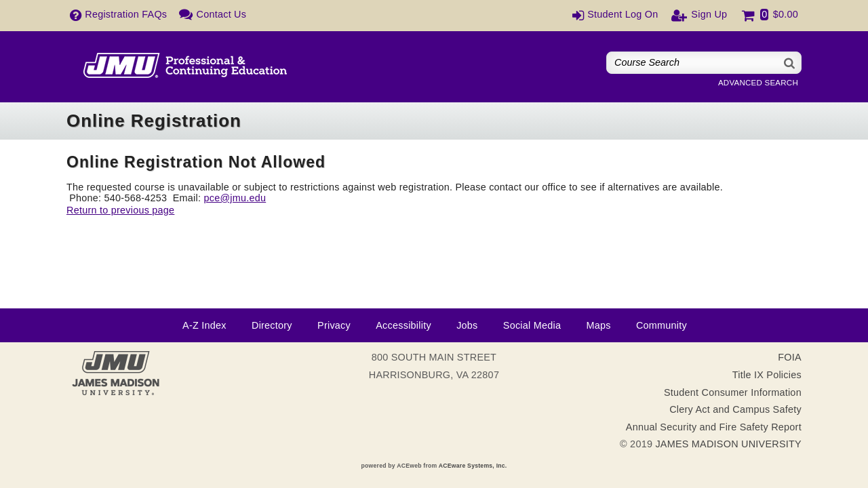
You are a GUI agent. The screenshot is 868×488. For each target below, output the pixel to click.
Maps (598, 325)
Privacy (334, 325)
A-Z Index (204, 325)
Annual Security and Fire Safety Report (714, 427)
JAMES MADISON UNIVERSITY (728, 444)
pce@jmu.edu (235, 198)
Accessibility (403, 325)
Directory (272, 325)
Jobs (467, 325)
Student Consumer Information (733, 392)
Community (662, 325)
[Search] (790, 63)
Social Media (532, 325)
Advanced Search (758, 83)
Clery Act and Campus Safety (735, 409)
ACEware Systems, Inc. (473, 466)
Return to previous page (120, 210)
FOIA (790, 357)
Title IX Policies (767, 375)
